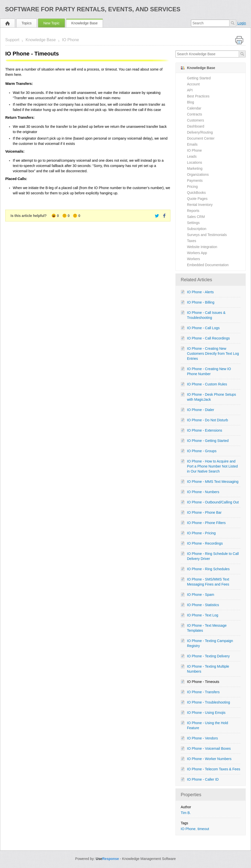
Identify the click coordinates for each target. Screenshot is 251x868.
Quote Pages (197, 199)
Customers (196, 120)
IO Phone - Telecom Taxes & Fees (214, 769)
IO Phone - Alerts (200, 292)
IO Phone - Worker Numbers (209, 759)
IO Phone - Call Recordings (208, 338)
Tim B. (186, 813)
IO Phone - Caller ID (203, 779)
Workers (194, 259)
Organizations (198, 175)
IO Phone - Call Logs (203, 328)
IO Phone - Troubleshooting (208, 702)
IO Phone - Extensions (205, 430)
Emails (192, 144)
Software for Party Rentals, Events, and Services (93, 9)
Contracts (195, 114)
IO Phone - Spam (201, 595)
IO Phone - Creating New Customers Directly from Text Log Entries (213, 354)
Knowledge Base (84, 23)
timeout (203, 829)
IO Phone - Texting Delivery (208, 656)
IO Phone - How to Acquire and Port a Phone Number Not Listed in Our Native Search (212, 466)
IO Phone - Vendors (202, 738)
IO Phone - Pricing (201, 533)
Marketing (195, 168)
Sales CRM (196, 217)
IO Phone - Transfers (203, 692)
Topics (27, 23)
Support (12, 40)
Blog (191, 102)
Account (193, 84)
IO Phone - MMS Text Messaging (213, 482)
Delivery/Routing (200, 132)
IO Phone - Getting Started (208, 441)
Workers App (197, 253)
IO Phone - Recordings (205, 543)
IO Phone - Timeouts (203, 682)
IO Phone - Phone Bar (204, 512)
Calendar (194, 108)
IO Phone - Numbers (203, 492)
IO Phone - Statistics (203, 605)
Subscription (197, 229)
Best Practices (198, 96)
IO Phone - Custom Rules (207, 384)
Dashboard (196, 126)
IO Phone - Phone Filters (206, 523)
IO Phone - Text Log (203, 615)
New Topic (51, 23)
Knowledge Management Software (149, 859)
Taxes (192, 241)
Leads (192, 156)
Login (242, 23)
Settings (193, 223)
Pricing (192, 187)
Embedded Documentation (208, 265)
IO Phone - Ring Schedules (208, 569)
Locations (195, 162)
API (190, 90)
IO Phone (71, 40)
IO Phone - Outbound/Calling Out (213, 502)
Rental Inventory (200, 205)
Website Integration (202, 247)
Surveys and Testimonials (207, 235)
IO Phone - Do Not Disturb (207, 420)
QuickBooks (196, 193)
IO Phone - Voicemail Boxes (209, 748)
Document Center (201, 138)
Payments (195, 181)
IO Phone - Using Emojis (206, 713)
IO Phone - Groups (202, 451)
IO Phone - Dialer (201, 410)
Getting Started (199, 78)
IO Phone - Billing (201, 302)
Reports (193, 211)
